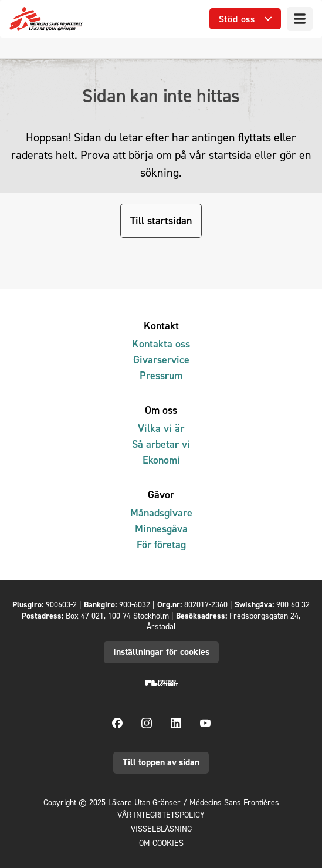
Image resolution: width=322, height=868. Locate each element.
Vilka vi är (161, 428)
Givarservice (161, 359)
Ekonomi (161, 460)
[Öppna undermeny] (245, 19)
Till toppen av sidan (161, 762)
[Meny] (300, 19)
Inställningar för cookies (161, 652)
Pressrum (161, 375)
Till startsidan (161, 220)
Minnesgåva (161, 528)
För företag (161, 544)
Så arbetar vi (161, 444)
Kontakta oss (161, 344)
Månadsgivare (161, 513)
